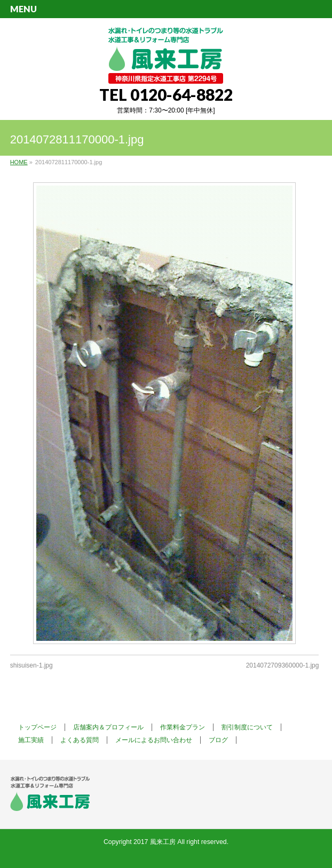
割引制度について (247, 727)
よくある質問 (80, 740)
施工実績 (31, 740)
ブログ (218, 740)
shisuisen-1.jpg (31, 665)
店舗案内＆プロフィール (108, 727)
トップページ (37, 727)
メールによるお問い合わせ (154, 740)
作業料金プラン (183, 727)
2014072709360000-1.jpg (283, 665)
